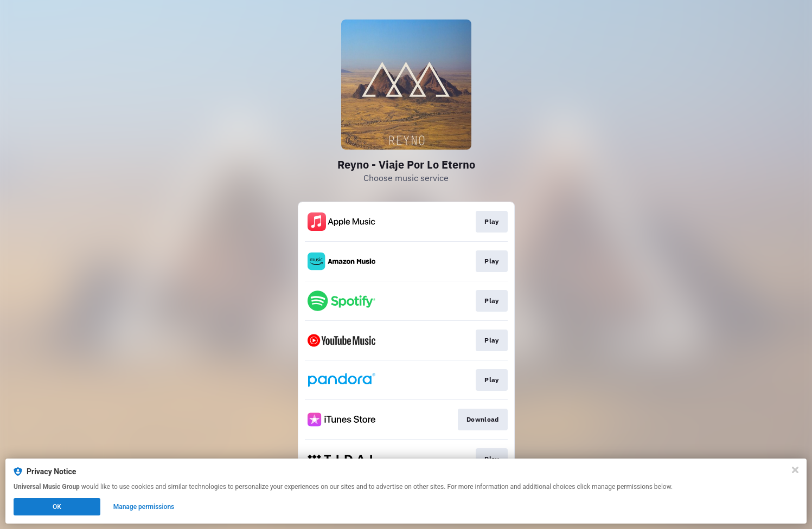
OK (57, 507)
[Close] (795, 470)
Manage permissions (144, 507)
